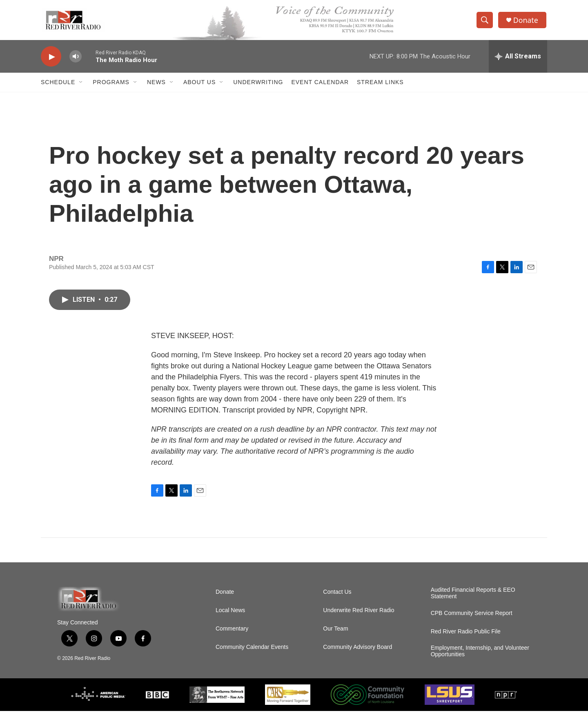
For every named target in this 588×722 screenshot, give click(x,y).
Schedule (58, 85)
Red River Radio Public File (466, 643)
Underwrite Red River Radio (359, 621)
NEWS (156, 85)
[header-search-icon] (485, 22)
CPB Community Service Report (472, 624)
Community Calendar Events (252, 658)
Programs (111, 85)
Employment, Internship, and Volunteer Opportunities (480, 662)
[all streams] (518, 59)
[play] (51, 59)
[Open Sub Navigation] (81, 85)
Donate (526, 21)
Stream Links (380, 85)
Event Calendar (320, 85)
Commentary (232, 640)
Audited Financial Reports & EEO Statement (473, 604)
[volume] (76, 59)
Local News (230, 621)
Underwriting (258, 85)
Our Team (335, 640)
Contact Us (337, 603)
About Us (199, 85)
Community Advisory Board (357, 658)
